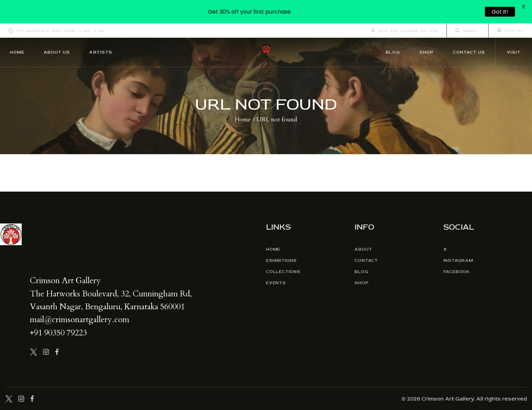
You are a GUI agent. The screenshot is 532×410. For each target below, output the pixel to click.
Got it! (500, 12)
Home (243, 120)
